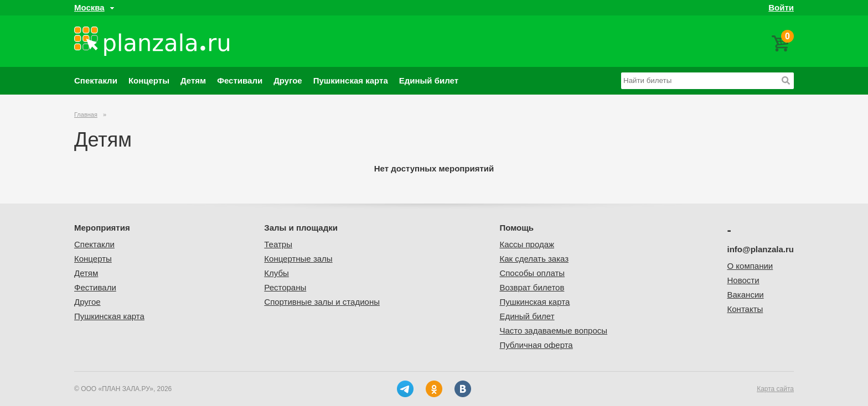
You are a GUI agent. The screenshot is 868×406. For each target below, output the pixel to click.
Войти (781, 7)
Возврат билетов (532, 287)
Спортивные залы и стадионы (322, 302)
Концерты (149, 80)
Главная (86, 114)
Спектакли (96, 80)
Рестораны (285, 287)
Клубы (277, 273)
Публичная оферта (536, 345)
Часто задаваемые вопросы (553, 330)
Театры (278, 244)
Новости (743, 280)
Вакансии (746, 295)
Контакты (745, 309)
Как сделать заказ (534, 259)
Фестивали (240, 80)
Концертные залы (298, 259)
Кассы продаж (527, 244)
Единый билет (429, 80)
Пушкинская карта (351, 80)
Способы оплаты (532, 273)
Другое (288, 80)
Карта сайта (775, 389)
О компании (750, 266)
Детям (193, 80)
